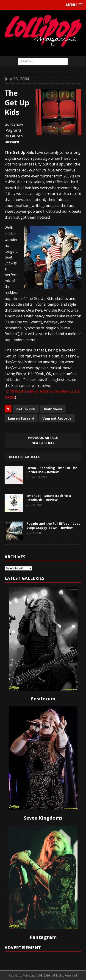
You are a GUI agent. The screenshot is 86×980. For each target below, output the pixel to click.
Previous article (43, 438)
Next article (43, 443)
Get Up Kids (26, 409)
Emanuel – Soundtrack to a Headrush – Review (49, 498)
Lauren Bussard (21, 418)
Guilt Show (53, 409)
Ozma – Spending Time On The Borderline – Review (52, 470)
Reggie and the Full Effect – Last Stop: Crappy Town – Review (53, 526)
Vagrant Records (57, 418)
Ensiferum (43, 699)
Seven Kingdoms (43, 818)
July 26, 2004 (17, 79)
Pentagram (43, 937)
